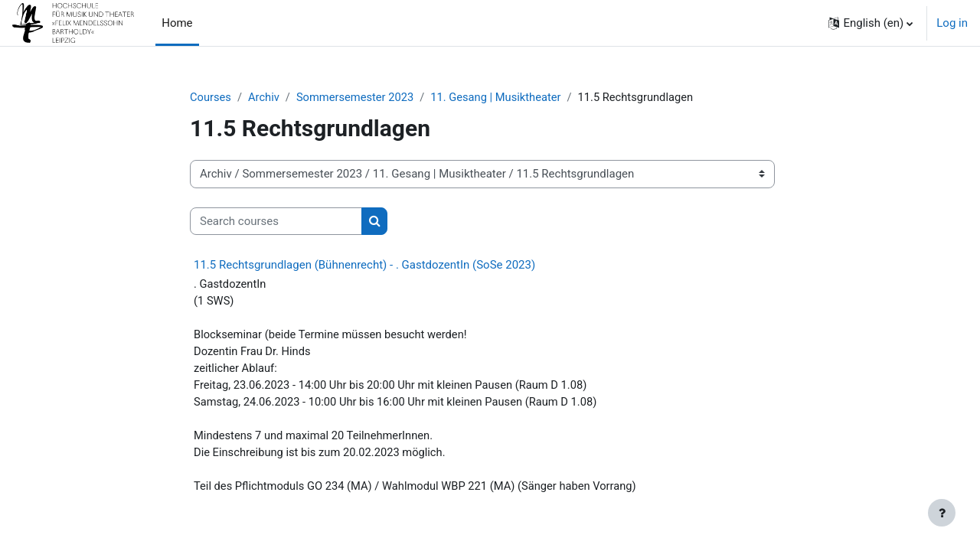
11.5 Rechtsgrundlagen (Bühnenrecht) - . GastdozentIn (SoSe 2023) (364, 266)
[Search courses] (276, 222)
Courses (211, 97)
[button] (871, 23)
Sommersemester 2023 (358, 97)
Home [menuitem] (177, 23)
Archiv (265, 97)
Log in (952, 23)
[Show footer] (942, 513)
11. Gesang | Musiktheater (501, 97)
